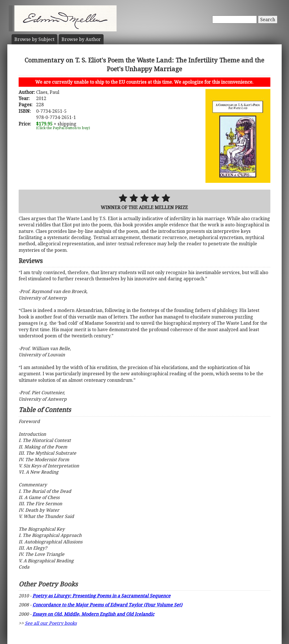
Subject (34, 39)
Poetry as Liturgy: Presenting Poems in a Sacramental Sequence (101, 596)
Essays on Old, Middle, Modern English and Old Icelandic (93, 614)
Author (81, 39)
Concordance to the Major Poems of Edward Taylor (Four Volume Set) (107, 605)
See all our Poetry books (51, 623)
